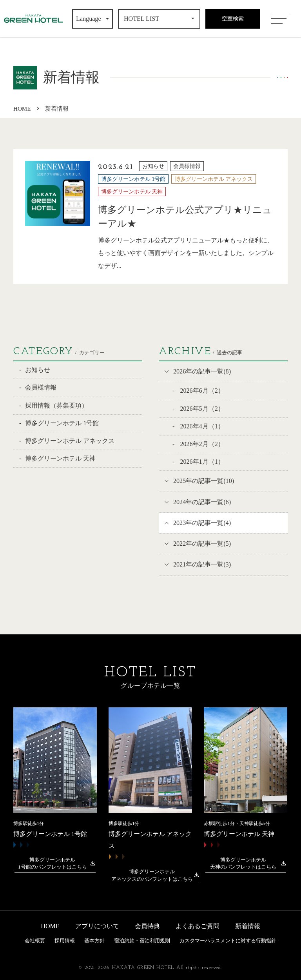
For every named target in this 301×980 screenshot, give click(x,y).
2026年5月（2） (201, 409)
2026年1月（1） (201, 462)
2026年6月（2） (201, 391)
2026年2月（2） (201, 444)
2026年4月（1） (201, 426)
